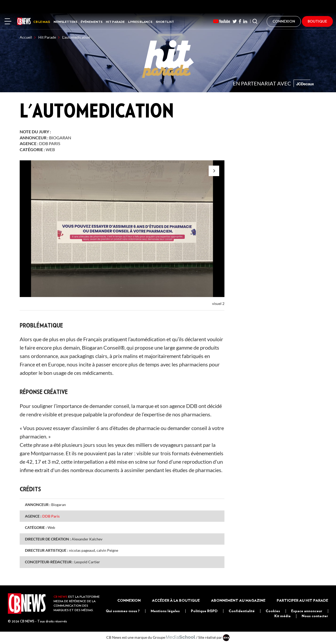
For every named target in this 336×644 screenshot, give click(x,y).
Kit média (282, 616)
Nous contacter (315, 616)
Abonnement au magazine (238, 600)
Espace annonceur (307, 611)
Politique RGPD (204, 611)
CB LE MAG (42, 22)
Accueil (26, 37)
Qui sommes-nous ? (123, 611)
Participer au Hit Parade (302, 600)
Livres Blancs (140, 22)
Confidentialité (242, 611)
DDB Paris (50, 143)
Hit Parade (115, 22)
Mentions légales (165, 611)
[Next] (214, 171)
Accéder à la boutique (176, 600)
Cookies (273, 611)
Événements (91, 22)
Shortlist (165, 22)
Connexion (129, 600)
